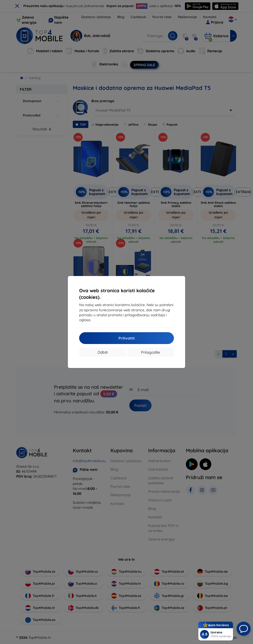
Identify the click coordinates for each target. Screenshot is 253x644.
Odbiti (103, 352)
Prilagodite (151, 352)
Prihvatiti (127, 338)
